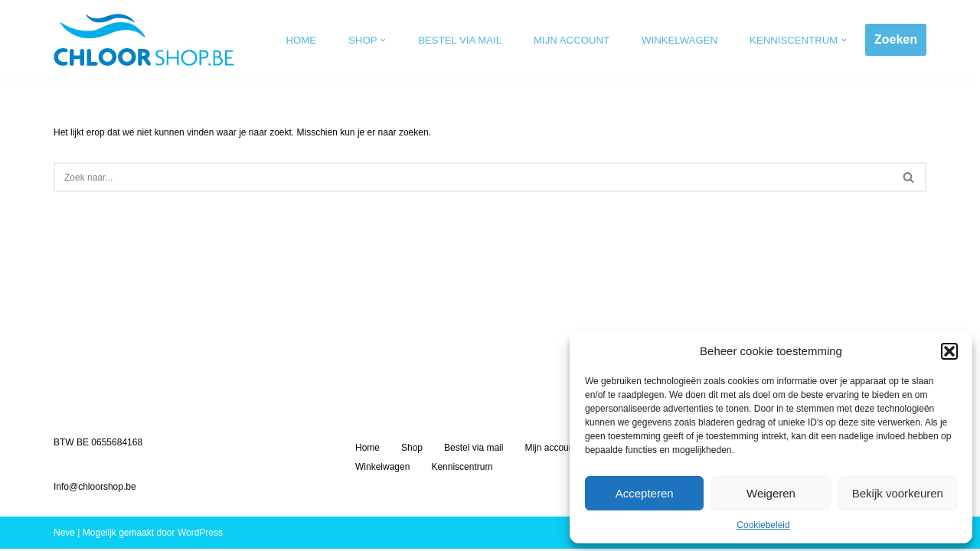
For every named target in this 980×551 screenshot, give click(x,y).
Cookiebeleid (763, 525)
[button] (949, 351)
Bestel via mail (461, 40)
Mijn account (572, 40)
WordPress (200, 535)
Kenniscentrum (462, 469)
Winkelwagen (679, 40)
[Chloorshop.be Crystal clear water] (144, 40)
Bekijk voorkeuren (898, 493)
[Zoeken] (473, 177)
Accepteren (645, 493)
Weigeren (771, 493)
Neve (64, 535)
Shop (412, 450)
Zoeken (896, 39)
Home (302, 40)
